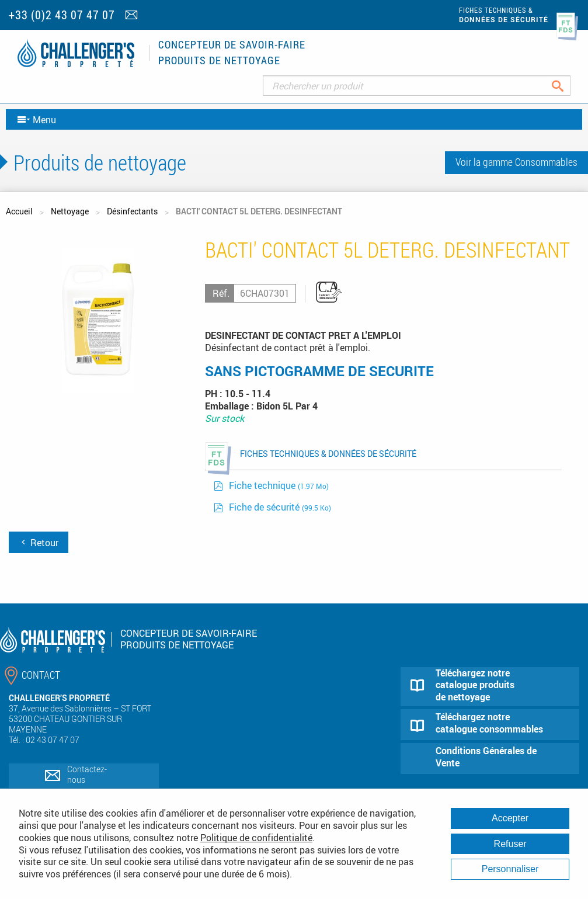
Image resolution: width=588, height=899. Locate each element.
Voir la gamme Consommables (516, 162)
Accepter (510, 818)
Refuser (510, 844)
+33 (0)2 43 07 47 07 (62, 15)
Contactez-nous (87, 774)
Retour (39, 543)
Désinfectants (132, 211)
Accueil (19, 211)
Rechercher (567, 86)
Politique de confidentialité (256, 838)
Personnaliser (510, 869)
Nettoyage (70, 211)
